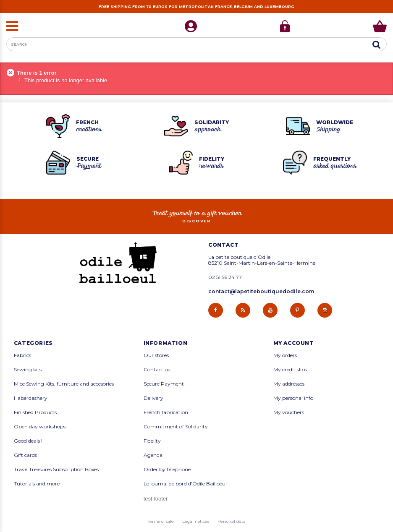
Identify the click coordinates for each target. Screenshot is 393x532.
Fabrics (22, 355)
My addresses (289, 384)
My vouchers (289, 412)
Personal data (232, 521)
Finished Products (35, 412)
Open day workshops (40, 427)
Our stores (156, 355)
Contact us (157, 370)
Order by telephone (167, 469)
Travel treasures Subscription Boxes (56, 469)
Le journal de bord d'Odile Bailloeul (185, 484)
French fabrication (166, 412)
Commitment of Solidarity (176, 427)
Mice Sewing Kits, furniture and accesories (64, 384)
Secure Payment (164, 384)
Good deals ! (28, 441)
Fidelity (152, 441)
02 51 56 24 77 (225, 277)
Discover (196, 221)
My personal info (293, 398)
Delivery (153, 398)
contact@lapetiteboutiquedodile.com (261, 291)
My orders (285, 355)
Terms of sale (161, 521)
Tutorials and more (37, 484)
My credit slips (290, 370)
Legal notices (196, 521)
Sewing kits (28, 370)
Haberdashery (31, 398)
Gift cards (25, 455)
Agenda (153, 455)
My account (294, 343)
